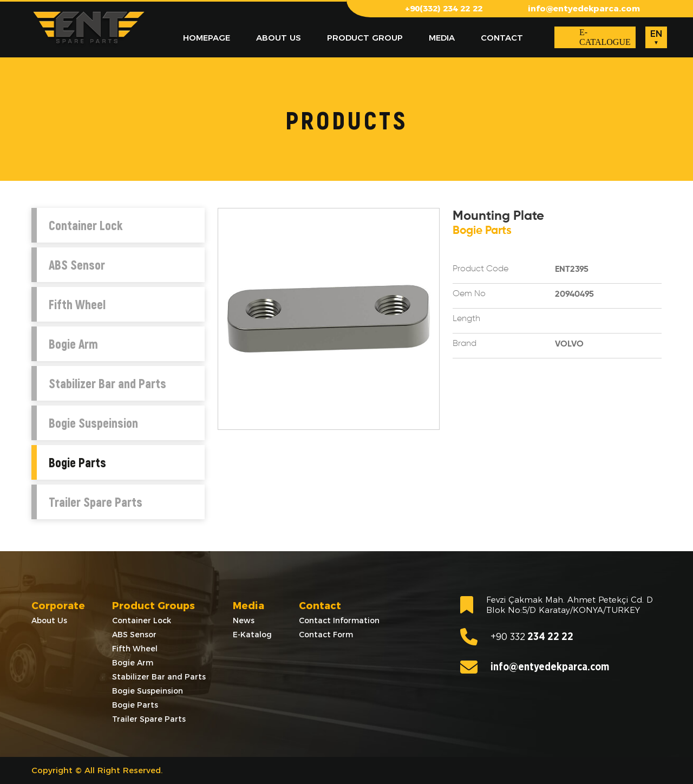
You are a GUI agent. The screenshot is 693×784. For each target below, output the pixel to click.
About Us (49, 620)
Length (466, 319)
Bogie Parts (77, 462)
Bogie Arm (73, 344)
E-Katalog (252, 635)
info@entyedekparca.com (584, 8)
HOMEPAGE (207, 38)
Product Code (480, 269)
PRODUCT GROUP (365, 38)
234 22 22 (517, 637)
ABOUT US (279, 38)
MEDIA (442, 38)
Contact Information (339, 620)
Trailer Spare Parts (96, 502)
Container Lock (86, 225)
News (244, 620)
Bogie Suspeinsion (93, 423)
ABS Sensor (77, 265)
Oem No (469, 294)
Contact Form (326, 635)
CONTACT (502, 38)
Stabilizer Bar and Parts (107, 383)
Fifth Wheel (77, 304)
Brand (465, 344)
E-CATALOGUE (605, 37)
